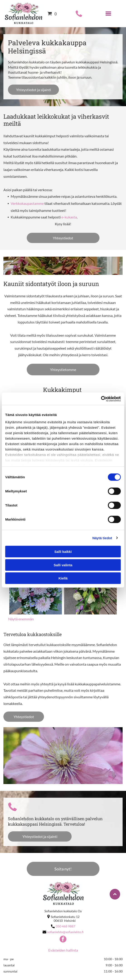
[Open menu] (108, 14)
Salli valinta (63, 565)
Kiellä (63, 578)
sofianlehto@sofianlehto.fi (65, 932)
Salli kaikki (63, 552)
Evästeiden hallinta (63, 950)
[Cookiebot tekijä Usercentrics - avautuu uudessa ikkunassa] (101, 399)
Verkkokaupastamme (27, 203)
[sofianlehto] (36, 588)
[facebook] (63, 940)
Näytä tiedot (102, 538)
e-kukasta (69, 217)
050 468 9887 (65, 926)
